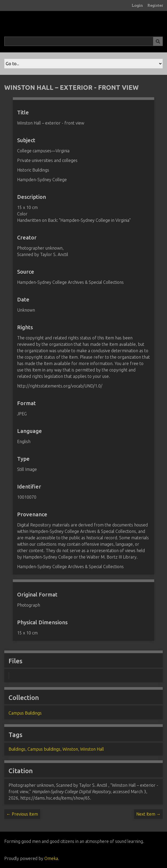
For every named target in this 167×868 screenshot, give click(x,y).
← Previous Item (22, 814)
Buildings (17, 749)
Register (155, 5)
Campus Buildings (25, 713)
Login (137, 5)
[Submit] (158, 41)
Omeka (51, 858)
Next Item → (148, 814)
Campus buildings (44, 749)
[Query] (83, 41)
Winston (70, 749)
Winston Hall (92, 749)
